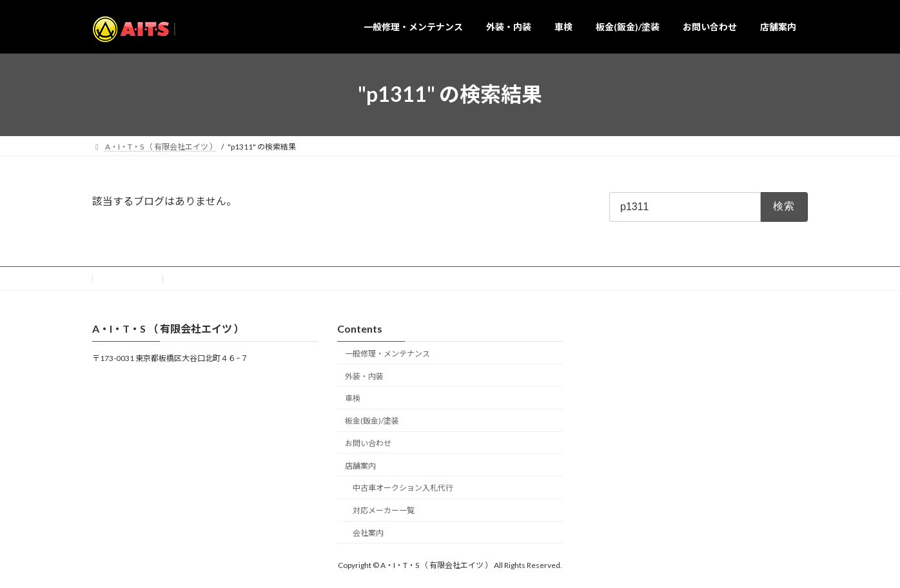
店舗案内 (360, 465)
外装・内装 (364, 376)
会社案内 (368, 533)
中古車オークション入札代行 (403, 488)
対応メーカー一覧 (384, 510)
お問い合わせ (128, 278)
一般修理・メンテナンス (387, 354)
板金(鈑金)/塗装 (372, 421)
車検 (353, 398)
